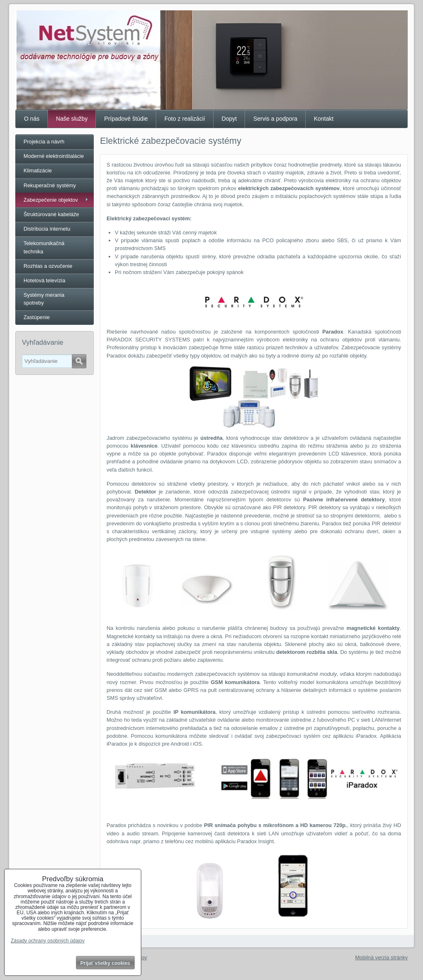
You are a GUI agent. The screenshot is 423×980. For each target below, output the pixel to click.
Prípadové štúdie (126, 119)
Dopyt (229, 119)
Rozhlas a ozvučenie (48, 266)
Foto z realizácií (185, 119)
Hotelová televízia (44, 280)
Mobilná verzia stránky (381, 957)
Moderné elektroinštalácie (54, 156)
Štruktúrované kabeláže (51, 214)
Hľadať (79, 361)
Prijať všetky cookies (106, 963)
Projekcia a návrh (44, 142)
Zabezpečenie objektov (51, 200)
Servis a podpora (275, 119)
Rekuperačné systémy (50, 185)
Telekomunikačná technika (44, 247)
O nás (32, 119)
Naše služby (72, 119)
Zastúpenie (37, 317)
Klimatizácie (38, 170)
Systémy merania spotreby (44, 299)
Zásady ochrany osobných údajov (48, 941)
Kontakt (324, 119)
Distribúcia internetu (47, 229)
